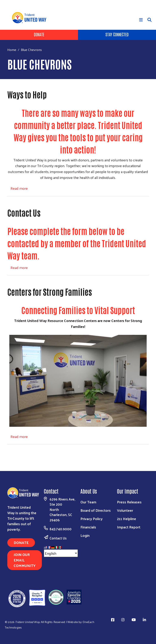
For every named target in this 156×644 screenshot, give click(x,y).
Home (12, 50)
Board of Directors (96, 510)
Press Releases (129, 502)
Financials (88, 527)
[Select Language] (61, 553)
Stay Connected (117, 34)
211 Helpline (127, 519)
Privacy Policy (92, 519)
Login (85, 535)
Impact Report (129, 527)
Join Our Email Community (25, 560)
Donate (39, 34)
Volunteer (125, 510)
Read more (19, 188)
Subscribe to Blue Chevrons (9, 452)
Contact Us (58, 538)
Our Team (88, 502)
